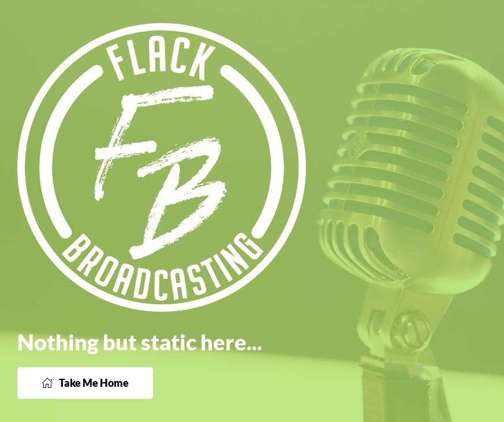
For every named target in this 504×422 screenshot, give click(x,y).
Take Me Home (85, 383)
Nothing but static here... (140, 342)
